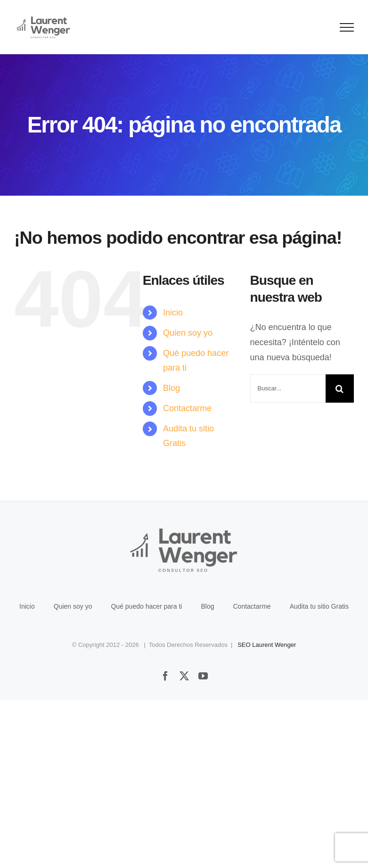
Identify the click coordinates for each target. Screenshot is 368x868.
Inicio (173, 313)
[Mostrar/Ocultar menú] (347, 27)
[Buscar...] (288, 389)
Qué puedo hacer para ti (146, 606)
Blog (172, 388)
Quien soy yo (188, 333)
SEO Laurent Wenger (267, 645)
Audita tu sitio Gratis (319, 606)
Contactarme (187, 408)
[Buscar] (340, 389)
